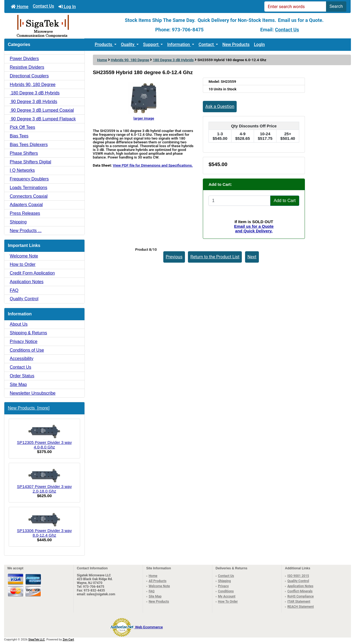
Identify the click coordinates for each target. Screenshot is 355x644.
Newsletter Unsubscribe (33, 393)
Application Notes (27, 282)
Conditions (226, 591)
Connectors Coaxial (29, 196)
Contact (207, 44)
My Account (227, 596)
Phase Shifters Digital (30, 162)
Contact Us (43, 6)
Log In (67, 7)
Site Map (18, 384)
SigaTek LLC (37, 640)
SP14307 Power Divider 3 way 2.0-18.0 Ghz (45, 480)
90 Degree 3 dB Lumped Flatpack (43, 119)
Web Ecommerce (149, 627)
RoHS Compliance (300, 596)
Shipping (18, 222)
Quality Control (24, 299)
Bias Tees (19, 136)
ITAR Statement (299, 602)
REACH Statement (301, 607)
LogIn (259, 44)
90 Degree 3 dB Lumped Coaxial (42, 110)
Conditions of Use (27, 350)
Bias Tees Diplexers (29, 145)
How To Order (228, 602)
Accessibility (22, 359)
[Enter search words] (295, 6)
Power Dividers (24, 59)
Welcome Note (24, 256)
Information (179, 44)
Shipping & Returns (28, 333)
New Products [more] (29, 408)
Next (252, 257)
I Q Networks (22, 170)
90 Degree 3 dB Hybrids (33, 102)
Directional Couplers (29, 76)
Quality (128, 44)
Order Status (22, 376)
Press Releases (25, 213)
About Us (19, 324)
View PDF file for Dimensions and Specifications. (153, 165)
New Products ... (26, 231)
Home (20, 7)
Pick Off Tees (22, 127)
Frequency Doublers (29, 179)
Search (336, 6)
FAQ (14, 290)
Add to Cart (285, 201)
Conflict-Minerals (300, 591)
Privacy (223, 586)
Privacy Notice (24, 341)
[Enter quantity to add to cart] (240, 201)
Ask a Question (220, 106)
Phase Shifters (24, 153)
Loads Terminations (28, 188)
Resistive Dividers (27, 67)
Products (104, 44)
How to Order (23, 264)
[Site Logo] (62, 26)
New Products (236, 44)
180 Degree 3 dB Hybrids (173, 60)
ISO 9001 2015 (298, 576)
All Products (158, 581)
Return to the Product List (215, 257)
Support (151, 44)
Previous (174, 257)
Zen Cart (68, 640)
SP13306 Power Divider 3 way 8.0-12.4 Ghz (45, 524)
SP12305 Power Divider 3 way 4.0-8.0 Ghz (45, 436)
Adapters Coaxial (26, 205)
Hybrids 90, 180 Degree (130, 60)
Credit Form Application (32, 273)
